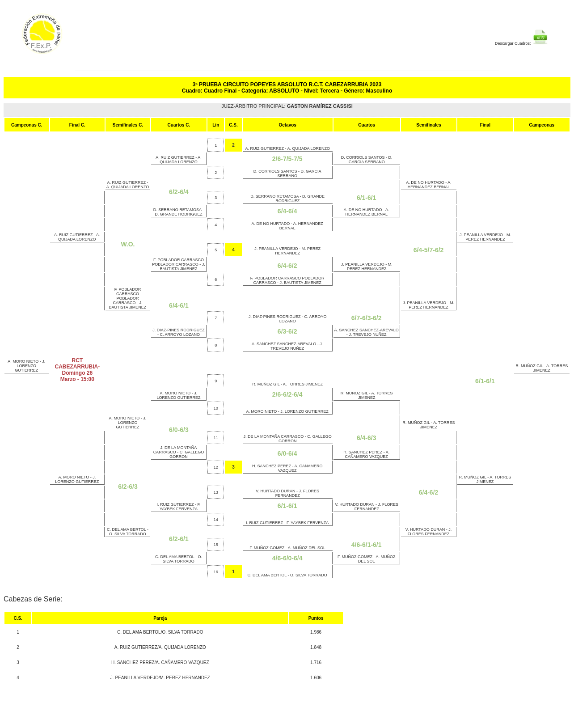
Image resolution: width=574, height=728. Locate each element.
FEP (67, 38)
